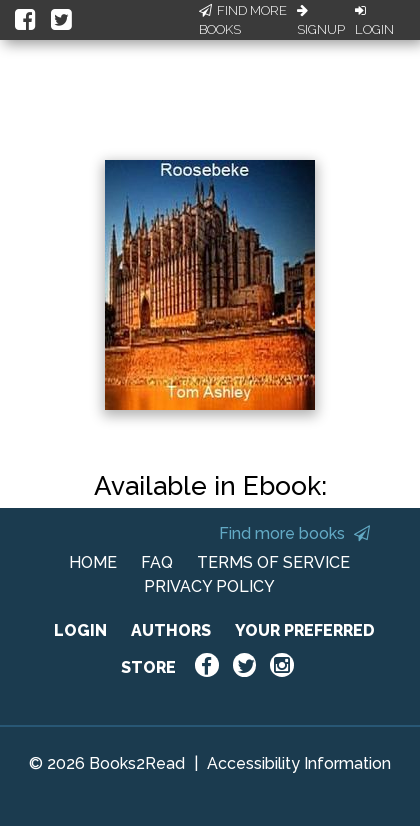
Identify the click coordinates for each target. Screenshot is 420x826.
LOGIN (80, 630)
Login (374, 21)
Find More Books (243, 20)
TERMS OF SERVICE (273, 562)
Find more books (294, 533)
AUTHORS (171, 630)
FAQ (157, 562)
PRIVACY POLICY (209, 586)
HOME (93, 562)
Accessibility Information (299, 763)
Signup (321, 21)
